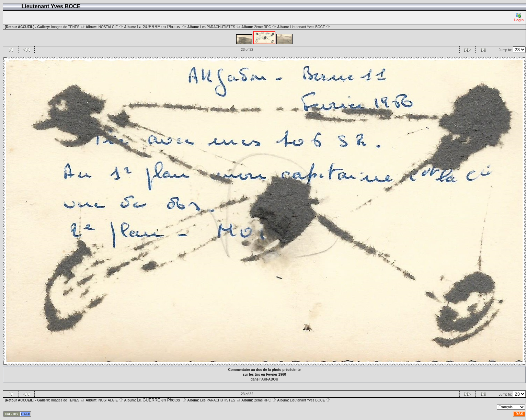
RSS (519, 414)
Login (519, 17)
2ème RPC (265, 27)
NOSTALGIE (111, 27)
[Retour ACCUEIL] (20, 27)
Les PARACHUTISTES (220, 27)
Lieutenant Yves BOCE (310, 27)
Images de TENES (68, 27)
